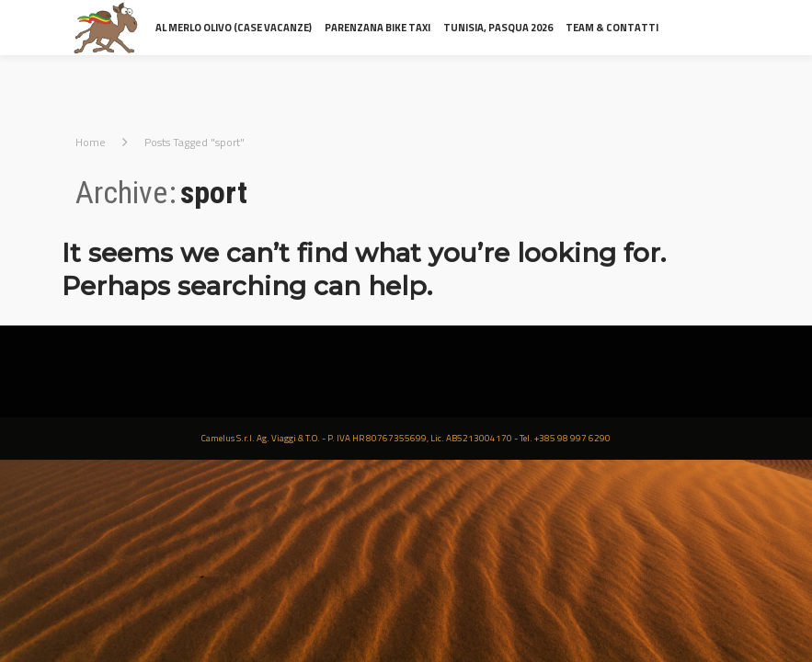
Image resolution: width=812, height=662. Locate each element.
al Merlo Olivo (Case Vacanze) (234, 27)
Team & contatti (612, 27)
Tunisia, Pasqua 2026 (498, 27)
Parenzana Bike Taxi (377, 27)
